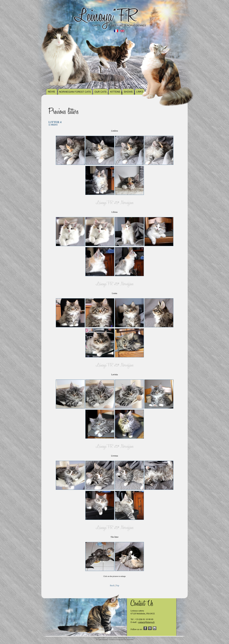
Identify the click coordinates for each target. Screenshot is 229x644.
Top (117, 585)
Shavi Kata (131, 638)
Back (112, 585)
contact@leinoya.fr (146, 622)
